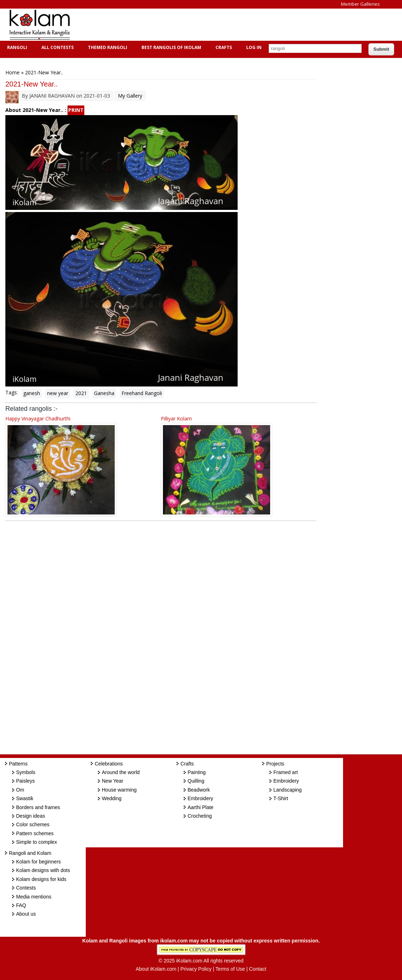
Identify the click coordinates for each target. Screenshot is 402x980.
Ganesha (104, 393)
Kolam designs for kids (41, 879)
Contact (258, 969)
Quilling (196, 781)
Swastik (25, 798)
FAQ (21, 905)
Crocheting (200, 816)
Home (13, 72)
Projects (275, 764)
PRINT (76, 110)
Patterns (18, 764)
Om (20, 790)
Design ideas (31, 816)
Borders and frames (38, 807)
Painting (197, 772)
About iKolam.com (156, 969)
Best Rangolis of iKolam (170, 47)
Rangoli (16, 47)
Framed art (286, 772)
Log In (254, 47)
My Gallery (130, 96)
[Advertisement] (209, 25)
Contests (26, 888)
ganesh (32, 393)
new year (58, 393)
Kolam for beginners (38, 862)
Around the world (121, 772)
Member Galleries (360, 4)
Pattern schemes (35, 833)
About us (26, 914)
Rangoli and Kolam (30, 853)
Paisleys (25, 781)
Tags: (12, 392)
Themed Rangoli (107, 47)
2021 (81, 393)
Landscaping (287, 790)
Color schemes (33, 824)
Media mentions (34, 897)
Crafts (223, 47)
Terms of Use (230, 969)
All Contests (57, 47)
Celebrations (109, 764)
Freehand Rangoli (142, 393)
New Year (113, 781)
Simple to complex (36, 842)
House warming (119, 790)
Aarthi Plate (200, 807)
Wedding (112, 798)
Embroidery (200, 798)
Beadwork (199, 790)
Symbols (26, 772)
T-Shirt (281, 798)
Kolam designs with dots (43, 870)
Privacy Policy (196, 969)
